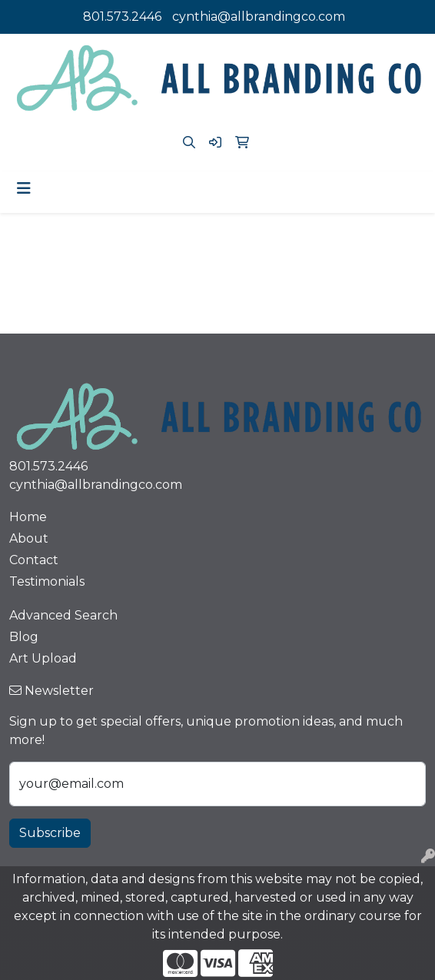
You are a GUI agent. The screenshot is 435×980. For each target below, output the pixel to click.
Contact (34, 560)
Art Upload (43, 658)
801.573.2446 (122, 17)
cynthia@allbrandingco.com (259, 17)
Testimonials (47, 581)
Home (28, 517)
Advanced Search (63, 615)
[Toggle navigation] (24, 188)
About (29, 538)
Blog (24, 637)
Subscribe (50, 833)
